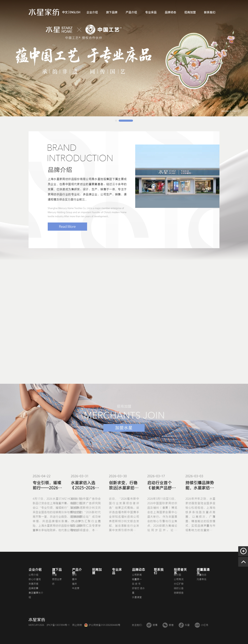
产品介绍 (131, 12)
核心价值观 (35, 579)
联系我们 (210, 12)
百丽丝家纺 (57, 582)
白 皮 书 (136, 584)
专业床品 (151, 12)
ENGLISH (75, 12)
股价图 (177, 575)
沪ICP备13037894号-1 (58, 625)
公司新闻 (137, 575)
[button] (116, 121)
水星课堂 (137, 597)
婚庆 (74, 584)
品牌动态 (170, 12)
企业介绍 (92, 12)
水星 (54, 575)
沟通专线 (201, 579)
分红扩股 (179, 584)
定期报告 (179, 593)
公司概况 (179, 579)
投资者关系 (180, 571)
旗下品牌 (112, 12)
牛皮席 (76, 588)
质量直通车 (203, 571)
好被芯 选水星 (138, 591)
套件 (74, 579)
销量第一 (137, 579)
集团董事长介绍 (36, 595)
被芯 (74, 575)
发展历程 (33, 584)
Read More (67, 227)
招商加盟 (190, 12)
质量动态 (201, 575)
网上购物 (77, 625)
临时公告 (179, 588)
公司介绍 (33, 575)
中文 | (65, 12)
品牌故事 (33, 588)
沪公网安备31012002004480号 (104, 625)
